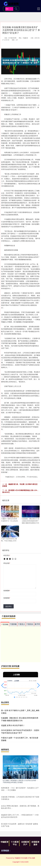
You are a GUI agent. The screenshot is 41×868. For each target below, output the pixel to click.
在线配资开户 (25, 843)
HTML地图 (31, 858)
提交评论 (9, 606)
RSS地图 (24, 858)
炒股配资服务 (35, 843)
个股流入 (22, 624)
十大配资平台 (15, 843)
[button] (3, 685)
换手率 (37, 624)
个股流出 (30, 624)
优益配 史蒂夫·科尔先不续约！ (13, 725)
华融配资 (4, 842)
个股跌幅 (13, 624)
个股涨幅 (5, 624)
